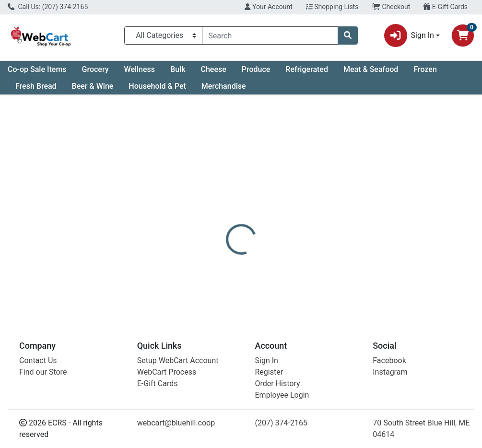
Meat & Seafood (371, 69)
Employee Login (282, 395)
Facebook (389, 360)
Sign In (267, 360)
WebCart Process (167, 372)
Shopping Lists (332, 7)
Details (227, 229)
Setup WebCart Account (178, 360)
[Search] (270, 35)
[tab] (227, 229)
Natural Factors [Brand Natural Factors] (321, 265)
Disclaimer (269, 229)
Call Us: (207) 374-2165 (48, 7)
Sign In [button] (409, 35)
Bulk (178, 69)
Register (269, 372)
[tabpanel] (341, 274)
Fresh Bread (36, 86)
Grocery (95, 69)
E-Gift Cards (446, 7)
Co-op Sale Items (37, 69)
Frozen (425, 69)
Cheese (213, 69)
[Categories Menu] (163, 35)
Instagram (390, 372)
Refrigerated (307, 69)
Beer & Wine (93, 86)
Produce (256, 69)
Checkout (391, 7)
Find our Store (43, 372)
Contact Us (38, 360)
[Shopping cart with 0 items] (463, 35)
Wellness (140, 69)
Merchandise (224, 86)
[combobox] (270, 35)
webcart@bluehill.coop (176, 423)
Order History (278, 383)
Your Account (268, 7)
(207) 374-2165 (281, 423)
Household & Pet (157, 86)
